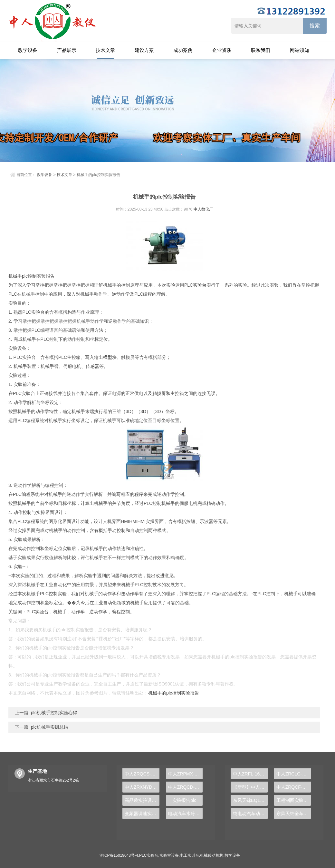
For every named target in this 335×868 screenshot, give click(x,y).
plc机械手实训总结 (49, 727)
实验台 (200, 285)
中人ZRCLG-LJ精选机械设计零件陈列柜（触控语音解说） (294, 774)
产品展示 (67, 50)
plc (25, 276)
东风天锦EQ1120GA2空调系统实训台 (250, 800)
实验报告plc (184, 800)
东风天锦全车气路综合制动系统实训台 (294, 814)
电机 (77, 366)
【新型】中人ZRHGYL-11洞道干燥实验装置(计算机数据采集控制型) (250, 787)
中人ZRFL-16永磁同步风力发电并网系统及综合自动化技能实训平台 (250, 774)
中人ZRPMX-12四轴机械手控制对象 (186, 774)
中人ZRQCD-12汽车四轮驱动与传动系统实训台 (186, 787)
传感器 (92, 366)
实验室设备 (169, 855)
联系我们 (261, 50)
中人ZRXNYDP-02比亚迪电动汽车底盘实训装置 (142, 787)
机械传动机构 (212, 855)
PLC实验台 (149, 855)
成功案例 (183, 50)
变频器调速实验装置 (142, 814)
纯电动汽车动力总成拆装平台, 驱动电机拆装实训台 (250, 814)
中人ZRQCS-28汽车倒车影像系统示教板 (142, 774)
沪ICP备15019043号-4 (119, 855)
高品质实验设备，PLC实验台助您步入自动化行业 (142, 800)
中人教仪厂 (203, 209)
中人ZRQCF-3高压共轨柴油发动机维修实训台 (294, 787)
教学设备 (28, 50)
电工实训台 (189, 855)
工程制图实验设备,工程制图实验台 (294, 800)
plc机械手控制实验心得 (53, 713)
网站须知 (300, 50)
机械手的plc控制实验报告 (174, 693)
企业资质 (222, 50)
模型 (108, 357)
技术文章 (105, 50)
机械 (13, 276)
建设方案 (144, 50)
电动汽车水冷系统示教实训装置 (186, 814)
